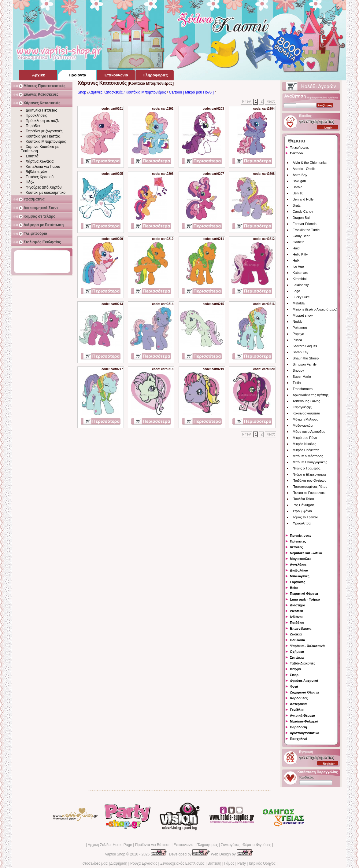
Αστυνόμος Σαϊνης (306, 401)
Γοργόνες (298, 582)
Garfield (299, 242)
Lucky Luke (301, 297)
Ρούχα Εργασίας (144, 863)
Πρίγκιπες (298, 541)
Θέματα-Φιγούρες (257, 845)
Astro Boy (300, 175)
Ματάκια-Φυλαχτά (304, 721)
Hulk (296, 260)
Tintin (297, 383)
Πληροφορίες (207, 845)
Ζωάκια (296, 634)
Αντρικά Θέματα (302, 715)
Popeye (298, 334)
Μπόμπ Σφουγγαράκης (310, 462)
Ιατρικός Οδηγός (262, 863)
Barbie (298, 187)
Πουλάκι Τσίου (303, 499)
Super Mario (302, 377)
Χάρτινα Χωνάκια (40, 161)
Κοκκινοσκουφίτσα (306, 413)
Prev (247, 102)
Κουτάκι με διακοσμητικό (46, 193)
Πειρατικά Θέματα (304, 594)
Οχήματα (297, 652)
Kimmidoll (300, 279)
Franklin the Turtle (306, 230)
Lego (296, 291)
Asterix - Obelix (304, 169)
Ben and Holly (303, 199)
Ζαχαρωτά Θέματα (304, 692)
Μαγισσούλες (301, 559)
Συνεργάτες (230, 845)
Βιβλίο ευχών (36, 172)
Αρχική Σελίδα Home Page (110, 845)
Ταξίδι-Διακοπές (303, 663)
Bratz (297, 205)
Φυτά (294, 686)
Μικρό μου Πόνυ (305, 438)
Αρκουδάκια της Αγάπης (311, 395)
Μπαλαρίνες (300, 576)
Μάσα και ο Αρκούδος (309, 432)
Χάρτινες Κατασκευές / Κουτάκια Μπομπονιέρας (127, 92)
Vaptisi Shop (115, 854)
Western (296, 611)
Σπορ (294, 675)
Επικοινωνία (183, 845)
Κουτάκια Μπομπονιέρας (46, 142)
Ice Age (298, 267)
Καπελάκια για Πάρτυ (43, 167)
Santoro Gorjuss (305, 346)
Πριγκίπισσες (301, 535)
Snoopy (298, 370)
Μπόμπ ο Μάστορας (308, 456)
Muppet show (303, 315)
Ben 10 (298, 193)
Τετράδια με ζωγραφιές (44, 131)
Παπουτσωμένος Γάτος (310, 487)
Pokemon (300, 328)
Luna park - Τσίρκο (305, 599)
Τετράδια (33, 126)
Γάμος (229, 863)
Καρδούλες (299, 698)
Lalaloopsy (301, 285)
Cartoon (296, 153)
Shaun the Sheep (306, 358)
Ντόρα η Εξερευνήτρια (309, 474)
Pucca (297, 340)
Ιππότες (296, 547)
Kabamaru (300, 273)
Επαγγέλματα (301, 628)
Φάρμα (295, 669)
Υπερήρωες (299, 147)
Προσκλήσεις (36, 116)
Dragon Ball (301, 218)
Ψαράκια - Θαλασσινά (307, 646)
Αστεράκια (298, 704)
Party (242, 863)
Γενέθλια (297, 710)
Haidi (296, 248)
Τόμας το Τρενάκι (305, 517)
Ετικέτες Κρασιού (40, 177)
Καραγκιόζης (302, 407)
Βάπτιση (215, 863)
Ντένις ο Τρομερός (306, 468)
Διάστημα (298, 605)
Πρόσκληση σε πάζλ (42, 121)
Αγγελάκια (298, 565)
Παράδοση (298, 727)
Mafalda (299, 303)
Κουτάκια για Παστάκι (43, 136)
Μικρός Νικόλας (304, 444)
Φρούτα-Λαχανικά (304, 681)
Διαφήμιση (119, 863)
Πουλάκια (298, 640)
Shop (82, 92)
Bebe (294, 588)
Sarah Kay (300, 352)
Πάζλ (30, 182)
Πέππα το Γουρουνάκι (309, 493)
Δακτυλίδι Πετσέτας (41, 110)
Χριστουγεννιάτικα (305, 733)
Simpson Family (305, 364)
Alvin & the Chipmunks (310, 163)
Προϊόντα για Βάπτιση (153, 845)
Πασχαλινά (299, 739)
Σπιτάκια (297, 657)
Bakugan (299, 181)
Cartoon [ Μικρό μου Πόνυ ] (191, 92)
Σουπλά (32, 156)
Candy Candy (303, 211)
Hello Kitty (300, 254)
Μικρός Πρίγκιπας (306, 450)
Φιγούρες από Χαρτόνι (44, 187)
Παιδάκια (297, 623)
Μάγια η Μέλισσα (305, 419)
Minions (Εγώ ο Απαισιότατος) (315, 309)
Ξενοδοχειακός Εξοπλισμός (182, 863)
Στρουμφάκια (302, 511)
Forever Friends (305, 224)
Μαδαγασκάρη (303, 425)
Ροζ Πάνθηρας (303, 505)
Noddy (298, 322)
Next (271, 102)
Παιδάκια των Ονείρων (309, 480)
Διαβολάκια (299, 570)
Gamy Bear (301, 236)
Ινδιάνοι (296, 617)
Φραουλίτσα (302, 523)
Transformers (303, 389)
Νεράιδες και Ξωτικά (306, 553)
